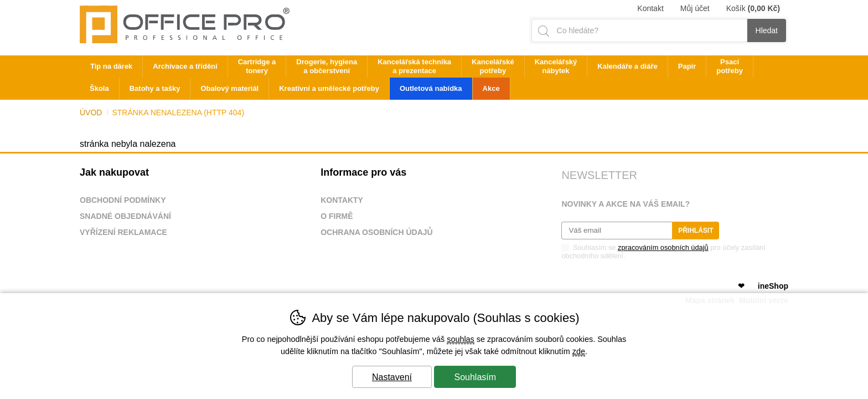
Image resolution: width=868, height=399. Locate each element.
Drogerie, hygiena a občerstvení (327, 66)
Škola (99, 88)
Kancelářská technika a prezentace (414, 66)
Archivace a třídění (185, 66)
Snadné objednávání (125, 216)
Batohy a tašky (155, 88)
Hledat (767, 30)
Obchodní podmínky (123, 200)
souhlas (461, 339)
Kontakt (650, 8)
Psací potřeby (730, 66)
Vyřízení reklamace (123, 232)
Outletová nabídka (431, 88)
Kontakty (342, 200)
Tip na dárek (111, 66)
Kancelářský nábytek (556, 66)
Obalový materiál (229, 88)
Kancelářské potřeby (493, 66)
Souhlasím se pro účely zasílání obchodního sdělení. (663, 251)
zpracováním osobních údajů (663, 247)
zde (579, 351)
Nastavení (392, 377)
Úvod (91, 112)
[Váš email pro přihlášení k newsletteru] (617, 231)
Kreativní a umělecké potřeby (329, 88)
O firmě (337, 216)
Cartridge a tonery (257, 66)
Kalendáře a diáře (627, 66)
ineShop (773, 286)
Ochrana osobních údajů (377, 232)
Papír (687, 66)
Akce (491, 88)
